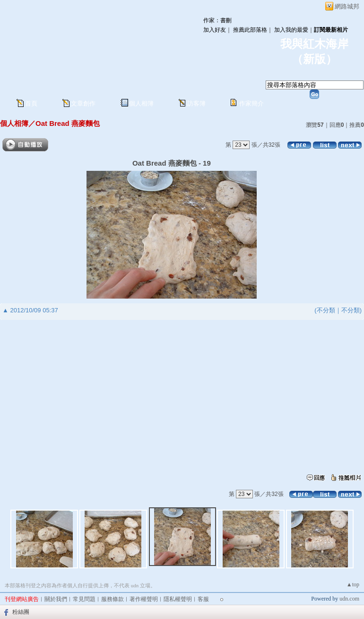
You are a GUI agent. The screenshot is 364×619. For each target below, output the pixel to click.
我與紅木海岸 (314, 44)
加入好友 (215, 30)
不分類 (326, 310)
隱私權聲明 (178, 599)
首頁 (31, 103)
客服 (203, 599)
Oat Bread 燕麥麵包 (68, 123)
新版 (314, 59)
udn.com (349, 599)
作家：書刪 (217, 20)
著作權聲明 (144, 599)
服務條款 (113, 599)
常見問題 (84, 599)
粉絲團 (21, 612)
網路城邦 (347, 6)
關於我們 (56, 599)
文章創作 (83, 103)
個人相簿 (141, 103)
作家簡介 (251, 103)
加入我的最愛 (291, 30)
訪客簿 (196, 103)
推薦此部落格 (250, 30)
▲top (353, 584)
